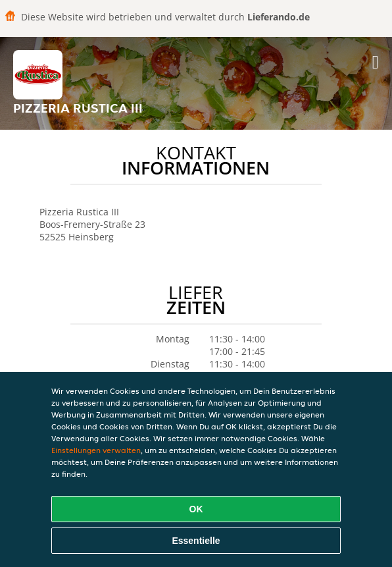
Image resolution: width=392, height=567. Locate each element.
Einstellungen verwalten (96, 450)
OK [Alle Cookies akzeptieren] (196, 509)
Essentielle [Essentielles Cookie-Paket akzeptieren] (196, 541)
